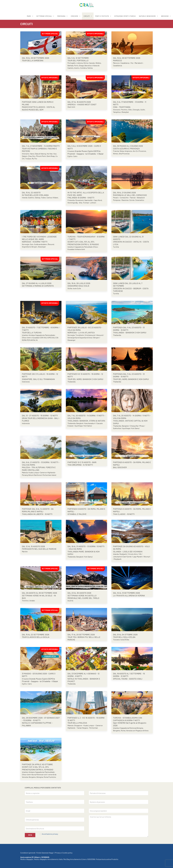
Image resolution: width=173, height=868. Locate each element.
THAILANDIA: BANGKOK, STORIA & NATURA (86, 421)
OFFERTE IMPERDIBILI (95, 34)
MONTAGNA (61, 16)
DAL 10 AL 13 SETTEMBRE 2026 (126, 593)
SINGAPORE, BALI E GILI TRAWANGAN (38, 379)
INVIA (30, 835)
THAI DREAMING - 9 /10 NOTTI (80, 465)
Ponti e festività (102, 16)
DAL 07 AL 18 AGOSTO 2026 (79, 102)
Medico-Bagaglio (27, 859)
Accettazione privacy (50, 834)
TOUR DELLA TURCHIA (32, 333)
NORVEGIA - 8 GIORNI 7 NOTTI (35, 242)
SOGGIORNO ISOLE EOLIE (78, 286)
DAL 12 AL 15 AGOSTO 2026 (33, 546)
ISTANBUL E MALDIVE (77, 514)
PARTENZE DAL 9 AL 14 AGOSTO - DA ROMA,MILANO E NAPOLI (38, 510)
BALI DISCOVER (120, 467)
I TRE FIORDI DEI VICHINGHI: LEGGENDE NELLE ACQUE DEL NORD (39, 238)
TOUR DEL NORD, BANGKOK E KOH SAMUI (85, 379)
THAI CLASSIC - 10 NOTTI (124, 514)
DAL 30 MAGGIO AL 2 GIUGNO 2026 (128, 146)
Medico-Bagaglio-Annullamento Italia (48, 859)
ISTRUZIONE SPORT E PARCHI (125, 16)
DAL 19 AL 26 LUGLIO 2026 (79, 283)
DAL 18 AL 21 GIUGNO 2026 (124, 192)
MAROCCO (117, 60)
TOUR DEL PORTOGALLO (78, 60)
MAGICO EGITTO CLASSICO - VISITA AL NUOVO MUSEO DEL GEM (39, 108)
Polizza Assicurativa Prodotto (107, 859)
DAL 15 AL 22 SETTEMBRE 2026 (36, 635)
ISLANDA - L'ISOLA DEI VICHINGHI (128, 552)
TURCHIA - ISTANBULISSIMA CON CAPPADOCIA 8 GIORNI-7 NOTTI (128, 719)
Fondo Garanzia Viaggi (45, 853)
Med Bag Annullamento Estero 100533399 (79, 859)
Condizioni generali (28, 853)
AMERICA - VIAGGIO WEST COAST (82, 104)
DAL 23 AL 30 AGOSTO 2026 (79, 593)
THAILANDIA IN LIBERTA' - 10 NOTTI (37, 514)
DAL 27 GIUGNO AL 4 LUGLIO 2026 (37, 283)
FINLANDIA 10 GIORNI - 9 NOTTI (81, 198)
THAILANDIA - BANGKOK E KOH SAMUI (130, 333)
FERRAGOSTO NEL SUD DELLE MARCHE (39, 549)
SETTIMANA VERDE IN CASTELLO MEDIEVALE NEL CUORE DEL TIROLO (83, 597)
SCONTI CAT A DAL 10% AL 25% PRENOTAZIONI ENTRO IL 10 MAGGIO (83, 243)
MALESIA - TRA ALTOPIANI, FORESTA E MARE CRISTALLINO (39, 469)
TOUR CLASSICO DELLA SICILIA (36, 637)
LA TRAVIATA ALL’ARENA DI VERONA (129, 595)
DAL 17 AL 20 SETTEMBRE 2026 (81, 635)
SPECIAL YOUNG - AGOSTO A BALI (128, 679)
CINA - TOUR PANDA (122, 107)
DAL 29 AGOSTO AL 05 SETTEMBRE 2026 (39, 593)
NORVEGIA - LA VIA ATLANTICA (81, 333)
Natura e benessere (147, 16)
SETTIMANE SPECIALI (44, 16)
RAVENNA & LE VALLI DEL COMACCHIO (130, 195)
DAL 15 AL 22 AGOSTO (31, 192)
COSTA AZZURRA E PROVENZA (126, 149)
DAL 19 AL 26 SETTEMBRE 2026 (35, 58)
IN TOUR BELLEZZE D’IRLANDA (35, 195)
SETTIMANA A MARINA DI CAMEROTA (38, 286)
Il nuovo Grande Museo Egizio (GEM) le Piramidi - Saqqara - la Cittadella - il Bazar (86, 152)
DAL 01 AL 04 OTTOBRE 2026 (125, 635)
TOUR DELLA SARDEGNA (33, 60)
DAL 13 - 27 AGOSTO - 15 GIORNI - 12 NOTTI (40, 415)
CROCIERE (75, 16)
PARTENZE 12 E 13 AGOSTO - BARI (82, 462)
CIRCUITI (87, 16)
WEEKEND (165, 16)
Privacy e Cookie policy (64, 853)
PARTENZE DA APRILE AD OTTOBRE (37, 764)
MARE (29, 16)
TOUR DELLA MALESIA (77, 723)
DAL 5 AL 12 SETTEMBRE (78, 58)
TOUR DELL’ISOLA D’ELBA (124, 637)
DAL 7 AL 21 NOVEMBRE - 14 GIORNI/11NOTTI (41, 146)
